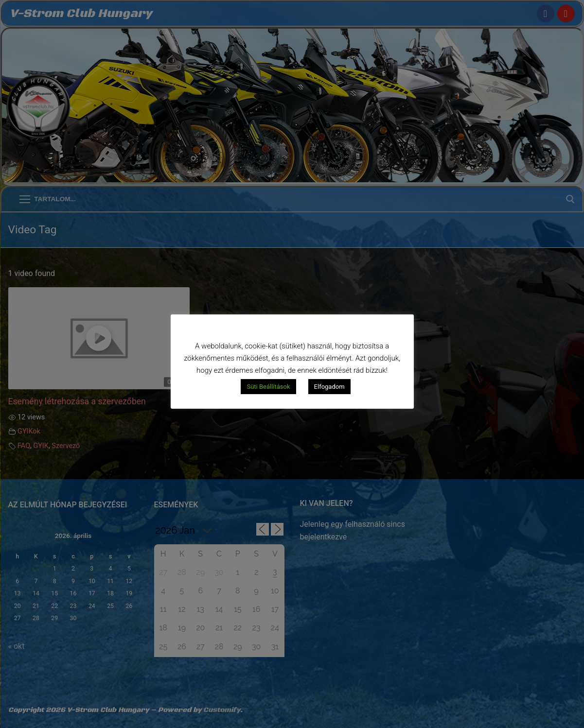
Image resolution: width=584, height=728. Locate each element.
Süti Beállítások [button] (268, 387)
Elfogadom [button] (329, 387)
